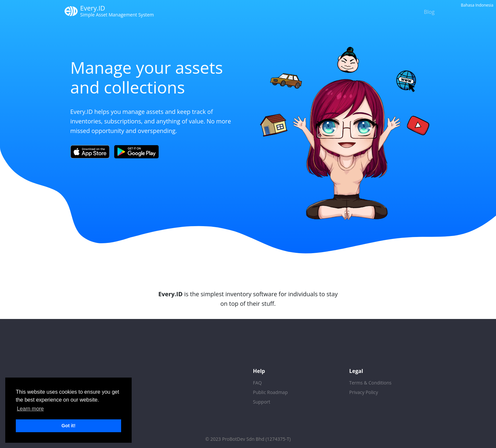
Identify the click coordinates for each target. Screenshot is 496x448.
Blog (429, 12)
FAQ (258, 383)
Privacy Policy (364, 392)
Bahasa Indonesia (477, 5)
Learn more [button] (30, 409)
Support (262, 402)
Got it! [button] (68, 426)
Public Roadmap (271, 392)
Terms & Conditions (370, 383)
